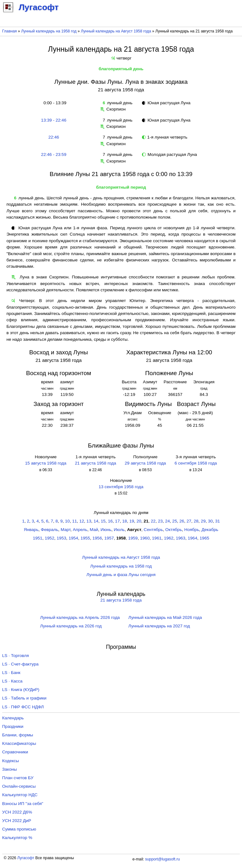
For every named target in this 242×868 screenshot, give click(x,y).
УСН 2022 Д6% (17, 812)
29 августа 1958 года (145, 463)
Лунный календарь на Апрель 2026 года (80, 617)
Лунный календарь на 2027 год (159, 626)
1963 (181, 538)
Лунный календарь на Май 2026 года (165, 617)
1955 (85, 538)
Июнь (106, 530)
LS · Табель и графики (24, 698)
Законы (10, 769)
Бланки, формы (18, 735)
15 (103, 521)
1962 (169, 538)
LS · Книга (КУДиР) (21, 690)
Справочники (15, 752)
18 (125, 521)
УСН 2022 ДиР (17, 821)
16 (110, 521)
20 (139, 521)
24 (167, 521)
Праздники (13, 726)
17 (117, 521)
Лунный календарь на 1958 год (49, 31)
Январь (31, 530)
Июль (119, 530)
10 (67, 521)
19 (132, 521)
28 (196, 521)
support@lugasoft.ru (162, 859)
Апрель (80, 530)
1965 (205, 538)
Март (65, 530)
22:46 (54, 137)
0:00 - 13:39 (54, 103)
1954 (73, 538)
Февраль (50, 530)
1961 (157, 538)
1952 (49, 538)
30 (210, 521)
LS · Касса (12, 681)
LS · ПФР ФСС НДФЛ (23, 707)
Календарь (13, 718)
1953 (61, 538)
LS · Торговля (16, 656)
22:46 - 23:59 (54, 154)
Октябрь (174, 530)
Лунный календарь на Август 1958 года (116, 31)
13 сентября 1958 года (121, 487)
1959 (133, 538)
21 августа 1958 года (96, 463)
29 (203, 521)
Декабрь (210, 530)
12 (82, 521)
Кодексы (11, 761)
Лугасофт (26, 858)
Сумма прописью (19, 829)
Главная (10, 31)
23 (160, 521)
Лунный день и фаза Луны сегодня (121, 575)
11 (75, 521)
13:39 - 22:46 (54, 120)
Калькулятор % (17, 838)
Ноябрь (192, 530)
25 (175, 521)
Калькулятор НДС (20, 795)
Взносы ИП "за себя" (23, 804)
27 (189, 521)
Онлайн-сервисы (19, 786)
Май (94, 530)
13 (89, 521)
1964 (193, 538)
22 (153, 521)
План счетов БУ (18, 778)
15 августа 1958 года (46, 463)
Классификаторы (19, 743)
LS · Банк (11, 673)
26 (182, 521)
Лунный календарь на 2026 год (71, 626)
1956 (97, 538)
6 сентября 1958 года (196, 463)
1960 (145, 538)
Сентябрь (153, 530)
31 (218, 521)
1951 (37, 538)
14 (96, 521)
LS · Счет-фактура (20, 664)
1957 (109, 538)
